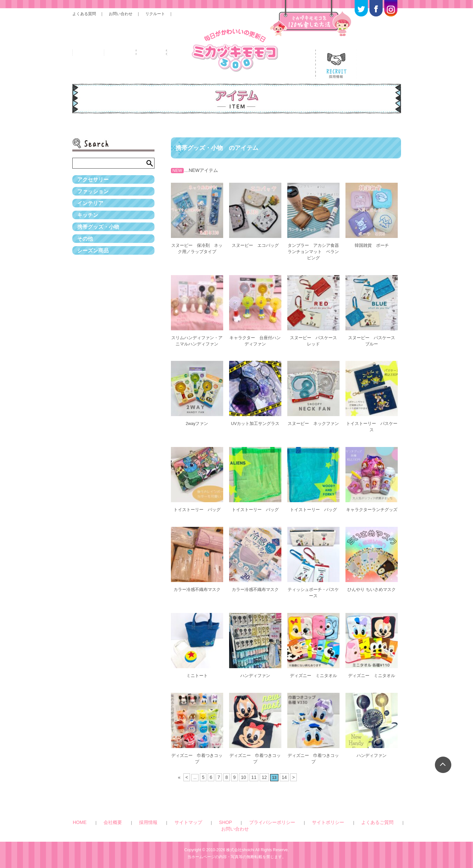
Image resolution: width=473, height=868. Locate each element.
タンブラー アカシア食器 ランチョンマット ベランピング (314, 251)
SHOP (211, 818)
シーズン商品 (95, 285)
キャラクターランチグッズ (372, 508)
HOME (124, 818)
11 (253, 774)
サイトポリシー (280, 818)
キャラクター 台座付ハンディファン (255, 338)
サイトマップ (188, 818)
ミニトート (197, 674)
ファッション (95, 199)
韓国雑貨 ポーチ (372, 245)
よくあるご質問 (313, 818)
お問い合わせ (121, 14)
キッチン (89, 234)
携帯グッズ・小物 (101, 251)
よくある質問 (84, 14)
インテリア (92, 217)
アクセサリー (95, 182)
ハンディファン (255, 674)
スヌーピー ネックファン (313, 423)
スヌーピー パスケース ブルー (374, 338)
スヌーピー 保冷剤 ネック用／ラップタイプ (197, 248)
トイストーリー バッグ (197, 505)
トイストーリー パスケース (372, 423)
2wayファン (197, 420)
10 (243, 774)
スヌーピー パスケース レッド (316, 338)
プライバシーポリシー (241, 818)
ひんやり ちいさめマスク (372, 589)
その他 (86, 268)
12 (263, 774)
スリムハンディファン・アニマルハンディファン (197, 338)
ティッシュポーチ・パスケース (313, 592)
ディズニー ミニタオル (313, 674)
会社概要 (143, 818)
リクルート (155, 14)
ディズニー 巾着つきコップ (197, 756)
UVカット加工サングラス (255, 420)
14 (282, 774)
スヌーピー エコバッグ (255, 245)
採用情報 (164, 818)
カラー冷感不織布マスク (197, 589)
